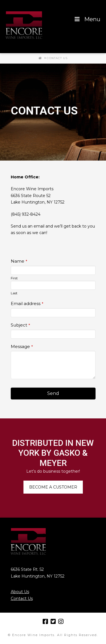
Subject (20, 325)
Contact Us (22, 598)
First (14, 278)
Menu (87, 19)
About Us (20, 592)
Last (14, 293)
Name (19, 261)
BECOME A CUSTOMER (53, 487)
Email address (27, 303)
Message (22, 346)
